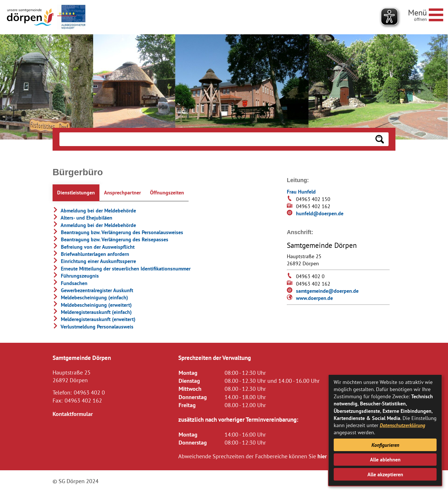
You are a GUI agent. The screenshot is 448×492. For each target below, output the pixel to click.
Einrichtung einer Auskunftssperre (94, 261)
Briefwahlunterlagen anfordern (91, 254)
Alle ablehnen (385, 460)
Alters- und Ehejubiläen (82, 218)
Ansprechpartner (122, 193)
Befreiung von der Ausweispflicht (94, 247)
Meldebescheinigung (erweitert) (92, 305)
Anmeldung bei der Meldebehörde (94, 225)
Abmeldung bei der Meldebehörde (94, 211)
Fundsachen (70, 283)
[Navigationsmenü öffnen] (426, 14)
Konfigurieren (385, 445)
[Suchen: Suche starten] (380, 139)
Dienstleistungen (76, 193)
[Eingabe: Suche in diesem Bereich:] (215, 139)
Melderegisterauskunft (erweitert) (94, 319)
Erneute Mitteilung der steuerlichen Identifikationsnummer (122, 269)
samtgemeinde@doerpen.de (327, 291)
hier (322, 456)
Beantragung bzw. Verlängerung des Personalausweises (118, 232)
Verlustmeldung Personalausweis (93, 327)
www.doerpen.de (314, 298)
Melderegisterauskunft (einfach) (92, 312)
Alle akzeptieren (385, 474)
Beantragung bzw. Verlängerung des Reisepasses (110, 239)
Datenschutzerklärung (402, 425)
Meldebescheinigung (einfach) (90, 297)
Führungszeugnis (76, 276)
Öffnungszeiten (167, 193)
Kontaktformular (73, 414)
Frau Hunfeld (301, 192)
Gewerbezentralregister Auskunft (93, 290)
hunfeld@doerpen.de (320, 213)
